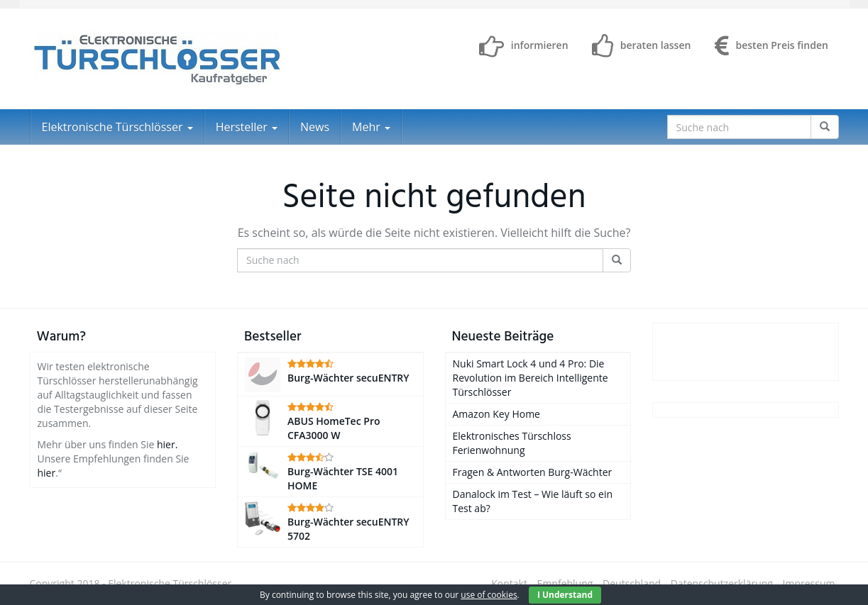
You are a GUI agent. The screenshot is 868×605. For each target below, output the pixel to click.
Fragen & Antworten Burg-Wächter (533, 472)
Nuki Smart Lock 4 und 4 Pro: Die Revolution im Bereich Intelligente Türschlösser (531, 378)
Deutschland (632, 583)
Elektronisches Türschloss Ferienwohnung (512, 443)
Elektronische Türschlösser (117, 127)
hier (47, 473)
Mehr (371, 127)
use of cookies (489, 595)
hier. (167, 444)
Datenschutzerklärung (722, 583)
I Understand (565, 595)
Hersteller (247, 127)
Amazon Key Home (496, 414)
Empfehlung (565, 583)
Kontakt (509, 583)
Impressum (809, 583)
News (315, 127)
